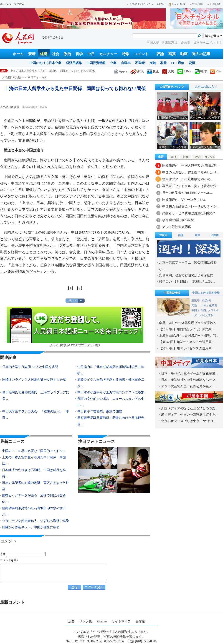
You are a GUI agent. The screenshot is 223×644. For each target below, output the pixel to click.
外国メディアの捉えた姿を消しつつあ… (190, 408)
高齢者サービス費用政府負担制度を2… (190, 213)
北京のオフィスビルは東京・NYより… (189, 421)
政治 (67, 54)
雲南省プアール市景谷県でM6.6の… (188, 179)
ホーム (18, 54)
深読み (163, 235)
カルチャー (108, 54)
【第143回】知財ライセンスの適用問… (187, 342)
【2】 (80, 288)
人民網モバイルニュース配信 (146, 4)
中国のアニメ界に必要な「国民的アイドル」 (38, 71)
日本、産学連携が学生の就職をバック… (190, 380)
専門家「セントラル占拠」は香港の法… (191, 186)
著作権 (140, 621)
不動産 (140, 63)
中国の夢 (153, 43)
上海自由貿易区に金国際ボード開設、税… (189, 336)
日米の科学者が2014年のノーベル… (188, 193)
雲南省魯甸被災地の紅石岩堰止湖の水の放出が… (34, 511)
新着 (32, 54)
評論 (160, 54)
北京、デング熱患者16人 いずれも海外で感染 (35, 521)
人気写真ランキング (172, 87)
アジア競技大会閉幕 (177, 227)
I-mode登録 (177, 4)
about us (102, 621)
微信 (201, 71)
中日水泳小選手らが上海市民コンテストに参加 (111, 392)
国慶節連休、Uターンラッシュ (184, 200)
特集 (126, 54)
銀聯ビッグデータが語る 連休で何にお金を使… (34, 499)
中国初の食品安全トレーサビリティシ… (191, 206)
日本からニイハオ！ (208, 43)
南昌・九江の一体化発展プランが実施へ (188, 323)
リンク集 (86, 621)
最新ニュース (12, 442)
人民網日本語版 (11, 77)
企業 (113, 63)
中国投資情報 (96, 63)
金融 (152, 63)
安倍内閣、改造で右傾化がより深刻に (186, 275)
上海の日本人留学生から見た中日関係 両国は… (34, 460)
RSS (216, 71)
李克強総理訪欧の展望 (178, 220)
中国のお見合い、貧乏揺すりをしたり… (191, 172)
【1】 (71, 288)
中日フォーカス (37, 77)
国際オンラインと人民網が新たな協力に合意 (34, 380)
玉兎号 (195, 301)
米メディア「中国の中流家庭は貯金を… (190, 415)
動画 (184, 54)
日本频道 (214, 4)
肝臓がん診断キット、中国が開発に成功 (31, 527)
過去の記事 (201, 54)
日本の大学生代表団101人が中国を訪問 (30, 367)
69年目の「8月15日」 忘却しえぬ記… (187, 282)
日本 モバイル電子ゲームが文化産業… (190, 374)
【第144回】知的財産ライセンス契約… (187, 329)
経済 (44, 54)
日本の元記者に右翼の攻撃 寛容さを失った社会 (35, 486)
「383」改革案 (208, 306)
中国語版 (196, 4)
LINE (184, 71)
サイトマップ (121, 621)
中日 (91, 54)
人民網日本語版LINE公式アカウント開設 (75, 327)
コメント (141, 54)
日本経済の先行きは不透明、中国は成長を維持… (34, 473)
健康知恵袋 (170, 43)
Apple (120, 71)
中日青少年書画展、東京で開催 (100, 411)
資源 (192, 63)
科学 (79, 54)
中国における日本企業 (46, 63)
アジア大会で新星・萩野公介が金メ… (188, 386)
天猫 (194, 306)
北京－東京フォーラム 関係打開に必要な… (188, 266)
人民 (168, 71)
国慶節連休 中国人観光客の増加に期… (191, 166)
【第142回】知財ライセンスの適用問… (187, 348)
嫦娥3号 (206, 301)
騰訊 (153, 71)
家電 (163, 63)
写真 (172, 54)
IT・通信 (178, 63)
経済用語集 (74, 63)
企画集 (186, 43)
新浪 (137, 71)
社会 (56, 54)
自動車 (126, 63)
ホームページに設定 (12, 4)
